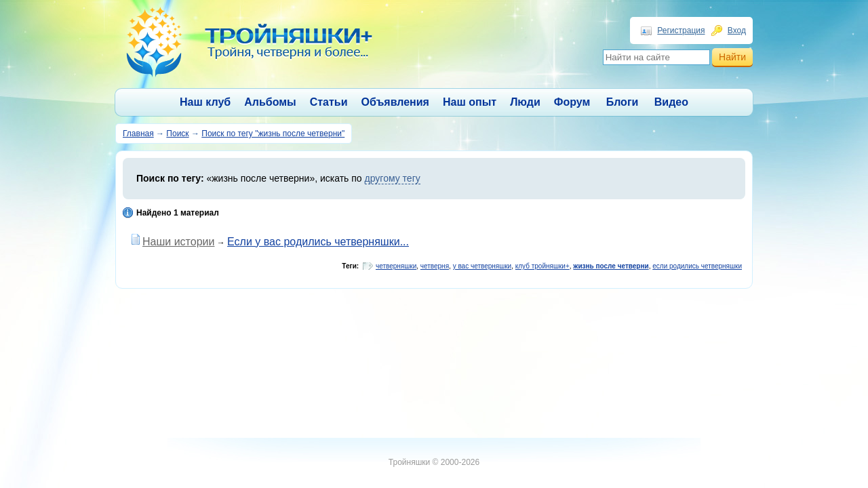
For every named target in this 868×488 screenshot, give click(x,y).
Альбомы (270, 102)
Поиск (177, 134)
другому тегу (393, 178)
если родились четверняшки (697, 266)
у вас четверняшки (482, 266)
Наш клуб (205, 102)
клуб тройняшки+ (542, 266)
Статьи (329, 102)
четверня (435, 266)
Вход (737, 30)
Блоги (623, 102)
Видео (671, 102)
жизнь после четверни (611, 266)
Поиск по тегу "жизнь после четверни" (273, 134)
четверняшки (396, 266)
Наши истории (178, 242)
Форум (572, 102)
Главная (138, 134)
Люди (525, 102)
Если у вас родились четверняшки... (318, 242)
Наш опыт (470, 102)
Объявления (395, 102)
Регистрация (681, 30)
